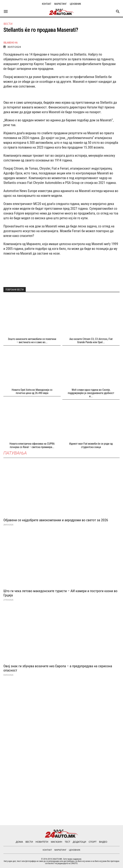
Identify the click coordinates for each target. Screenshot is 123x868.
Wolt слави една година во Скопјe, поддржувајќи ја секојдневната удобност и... (91, 393)
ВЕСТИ (8, 24)
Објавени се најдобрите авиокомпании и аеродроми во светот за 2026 (56, 520)
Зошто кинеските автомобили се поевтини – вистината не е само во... (32, 341)
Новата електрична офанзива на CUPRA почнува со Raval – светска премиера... (32, 445)
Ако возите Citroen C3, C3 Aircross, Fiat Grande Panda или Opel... (91, 341)
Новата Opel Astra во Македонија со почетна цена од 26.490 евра (32, 391)
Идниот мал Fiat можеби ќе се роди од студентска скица (91, 445)
